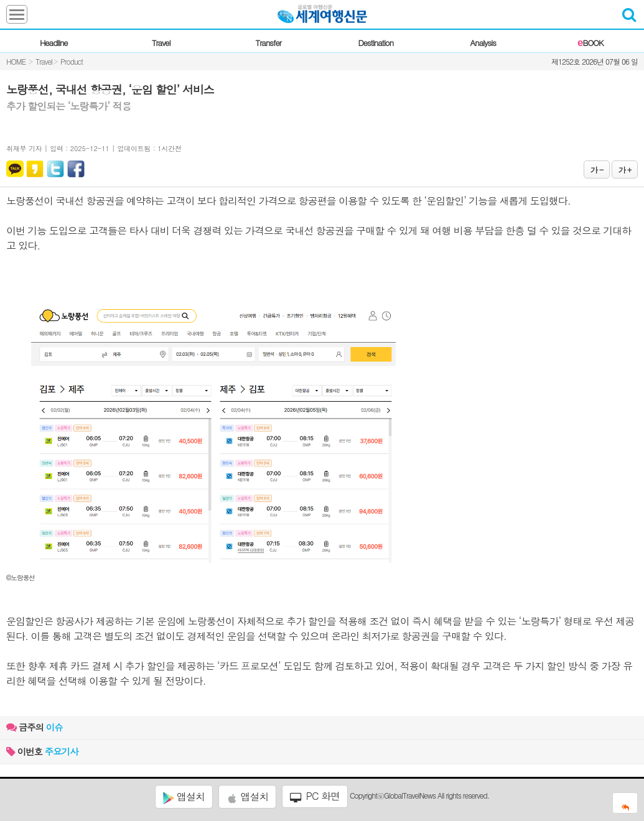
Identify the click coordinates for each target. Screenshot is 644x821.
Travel (161, 43)
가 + (625, 169)
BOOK (590, 43)
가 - (597, 169)
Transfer (268, 43)
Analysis (483, 43)
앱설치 (184, 797)
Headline (54, 43)
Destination (376, 43)
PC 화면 (315, 796)
